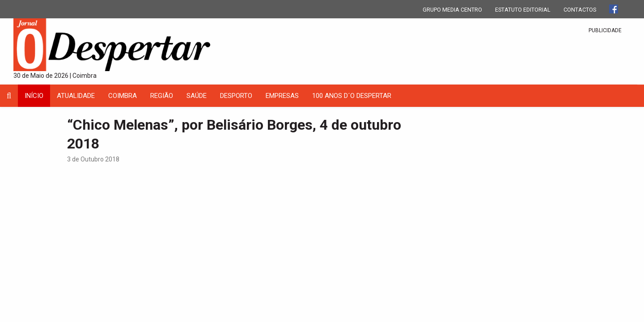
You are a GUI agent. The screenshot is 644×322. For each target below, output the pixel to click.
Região (162, 96)
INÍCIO (34, 96)
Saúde (197, 96)
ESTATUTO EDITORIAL (523, 10)
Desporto (236, 96)
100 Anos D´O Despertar (352, 96)
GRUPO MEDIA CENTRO (452, 10)
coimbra (123, 96)
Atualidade (76, 96)
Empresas (282, 96)
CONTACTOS (580, 10)
